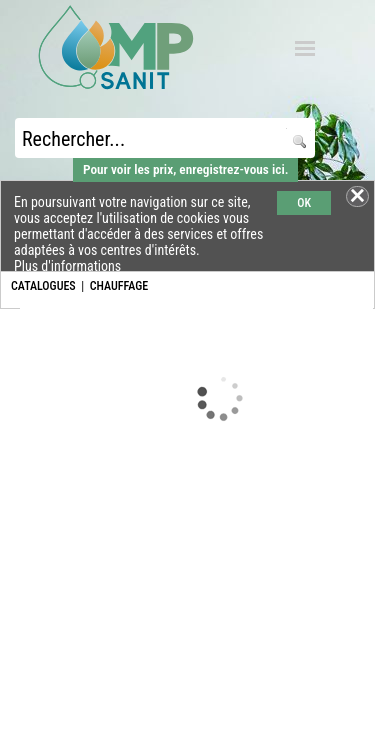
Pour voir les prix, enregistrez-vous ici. (185, 169)
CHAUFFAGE (119, 286)
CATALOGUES (43, 286)
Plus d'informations (67, 266)
